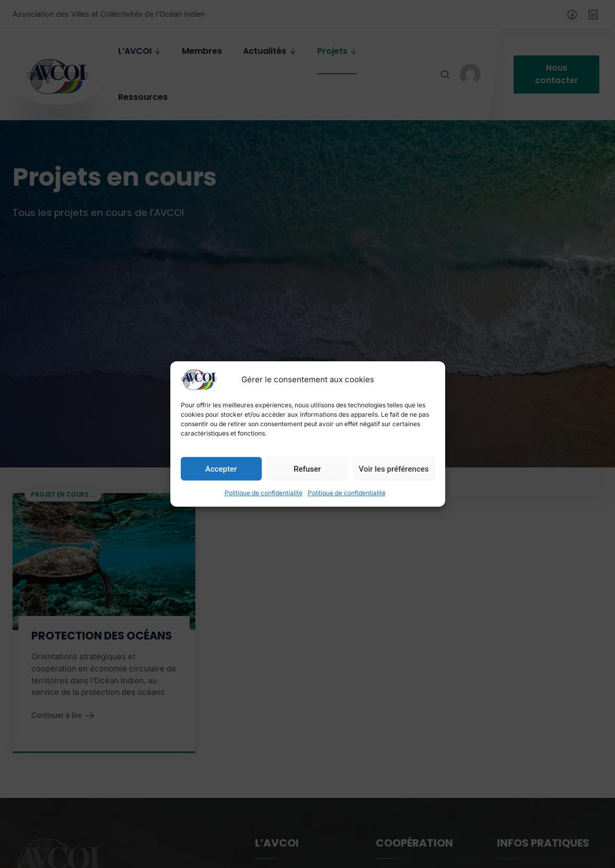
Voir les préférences (394, 479)
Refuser (307, 479)
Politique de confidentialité (264, 503)
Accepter (221, 479)
